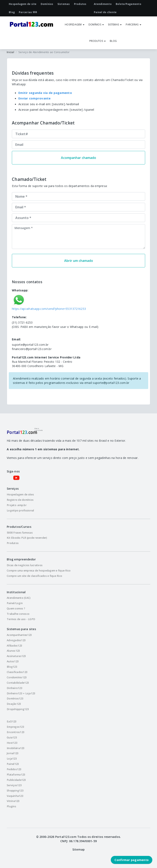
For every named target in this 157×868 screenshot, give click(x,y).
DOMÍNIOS (96, 25)
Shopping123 (15, 791)
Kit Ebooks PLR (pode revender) (27, 538)
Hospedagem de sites (20, 494)
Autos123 (13, 661)
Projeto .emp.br (17, 505)
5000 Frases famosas (20, 533)
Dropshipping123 (18, 709)
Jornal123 (13, 753)
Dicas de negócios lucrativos (25, 565)
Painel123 (13, 764)
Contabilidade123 (18, 683)
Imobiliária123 (16, 748)
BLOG (113, 41)
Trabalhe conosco (18, 614)
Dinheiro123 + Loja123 (21, 693)
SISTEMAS (115, 25)
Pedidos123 (14, 769)
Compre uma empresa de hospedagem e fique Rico (39, 571)
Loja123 (12, 759)
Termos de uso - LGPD (21, 619)
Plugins (11, 806)
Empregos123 (15, 727)
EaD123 (12, 721)
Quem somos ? (16, 609)
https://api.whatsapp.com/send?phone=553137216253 (49, 309)
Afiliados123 (14, 646)
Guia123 (12, 737)
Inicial (10, 52)
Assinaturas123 (16, 656)
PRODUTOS (98, 41)
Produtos (13, 543)
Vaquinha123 (15, 796)
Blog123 (12, 667)
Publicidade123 (16, 780)
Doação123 (14, 704)
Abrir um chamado (79, 261)
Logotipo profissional (20, 510)
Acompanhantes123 (19, 635)
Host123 (12, 743)
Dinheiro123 (15, 688)
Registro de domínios (20, 500)
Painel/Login (15, 603)
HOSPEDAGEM (75, 25)
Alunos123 (13, 651)
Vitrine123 (13, 801)
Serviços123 (14, 785)
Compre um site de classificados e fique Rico (34, 576)
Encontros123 (16, 732)
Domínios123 (15, 699)
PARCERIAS (133, 25)
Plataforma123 (16, 775)
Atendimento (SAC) (19, 598)
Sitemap (79, 849)
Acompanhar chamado (78, 158)
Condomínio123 (17, 677)
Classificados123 (17, 672)
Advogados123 (16, 640)
